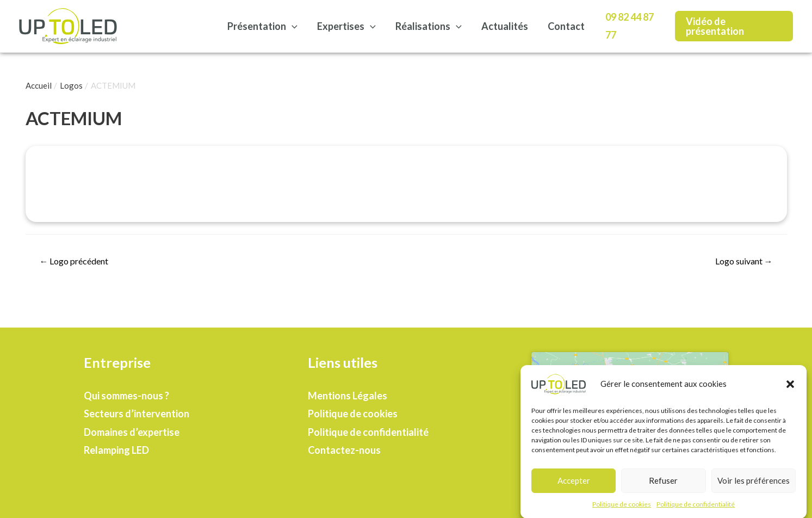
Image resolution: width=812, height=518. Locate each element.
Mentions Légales (348, 396)
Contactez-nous (344, 450)
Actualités (505, 26)
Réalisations (429, 26)
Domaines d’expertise (132, 432)
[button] (790, 388)
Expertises (346, 26)
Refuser (663, 484)
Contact (566, 26)
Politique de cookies (622, 508)
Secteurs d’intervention (137, 414)
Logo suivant (744, 261)
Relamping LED (116, 450)
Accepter (574, 484)
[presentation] (292, 26)
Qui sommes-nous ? (126, 396)
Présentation (262, 26)
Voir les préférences (754, 484)
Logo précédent (74, 261)
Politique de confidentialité (696, 508)
